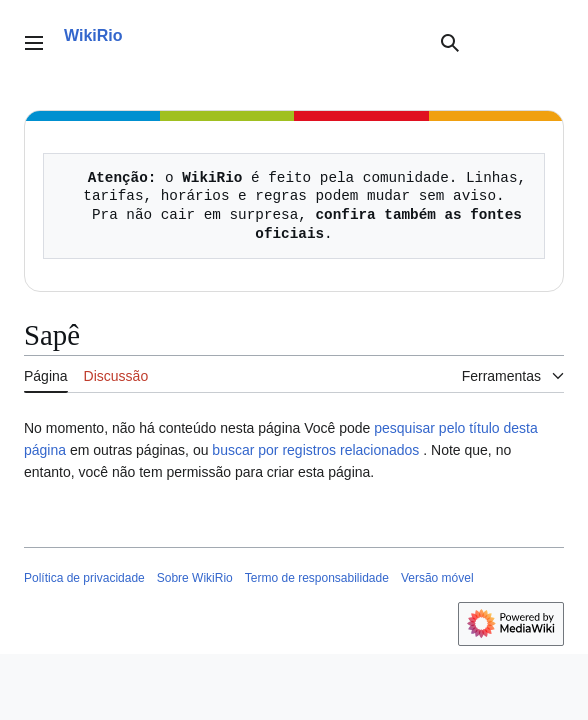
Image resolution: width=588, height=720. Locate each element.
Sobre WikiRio (195, 578)
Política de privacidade (84, 578)
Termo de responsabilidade (317, 578)
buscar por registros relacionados (315, 450)
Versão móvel (437, 578)
